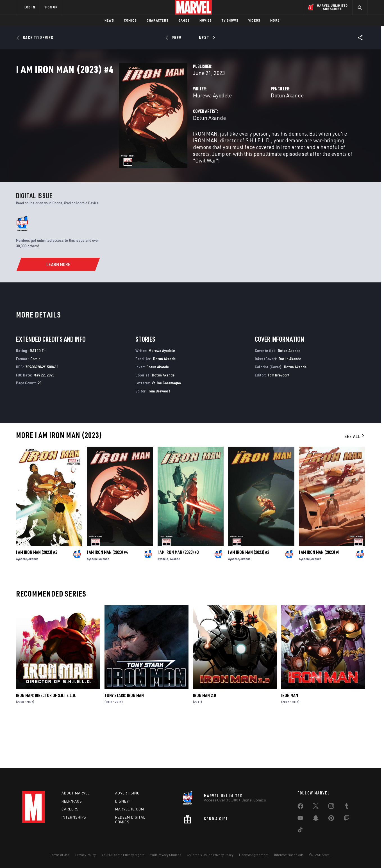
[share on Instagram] (331, 807)
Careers (70, 809)
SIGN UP (51, 7)
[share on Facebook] (300, 807)
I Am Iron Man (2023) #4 (107, 598)
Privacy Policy (86, 855)
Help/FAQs (72, 801)
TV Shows (230, 20)
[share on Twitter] (316, 807)
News (109, 20)
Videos (254, 20)
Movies (205, 20)
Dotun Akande (251, 120)
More (275, 20)
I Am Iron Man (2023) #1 (319, 598)
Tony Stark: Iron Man (124, 741)
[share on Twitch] (347, 819)
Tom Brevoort (159, 437)
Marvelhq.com (130, 809)
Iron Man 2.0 (204, 741)
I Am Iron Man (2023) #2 (249, 598)
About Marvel (76, 793)
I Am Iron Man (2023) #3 (178, 598)
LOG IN (30, 7)
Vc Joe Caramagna (166, 429)
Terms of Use (60, 855)
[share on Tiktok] (300, 831)
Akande (33, 605)
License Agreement (254, 855)
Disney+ (123, 801)
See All (355, 482)
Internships (74, 817)
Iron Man (290, 741)
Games (184, 20)
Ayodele (21, 605)
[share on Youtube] (300, 819)
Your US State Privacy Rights (123, 855)
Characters (157, 20)
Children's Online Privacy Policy (210, 855)
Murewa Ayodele (140, 120)
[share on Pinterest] (331, 819)
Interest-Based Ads (289, 855)
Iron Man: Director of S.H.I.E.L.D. (46, 741)
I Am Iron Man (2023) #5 (37, 598)
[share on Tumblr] (347, 807)
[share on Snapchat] (316, 819)
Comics (130, 20)
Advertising (127, 793)
